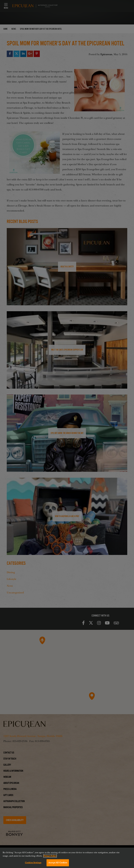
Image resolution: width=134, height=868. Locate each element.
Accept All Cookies (58, 863)
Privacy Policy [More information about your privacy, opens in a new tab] (50, 856)
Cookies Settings (33, 863)
